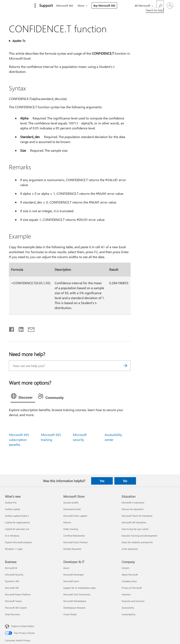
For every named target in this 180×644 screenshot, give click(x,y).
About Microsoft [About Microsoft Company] (130, 575)
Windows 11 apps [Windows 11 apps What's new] (14, 549)
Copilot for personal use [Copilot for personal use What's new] (17, 529)
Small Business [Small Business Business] (12, 614)
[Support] (46, 6)
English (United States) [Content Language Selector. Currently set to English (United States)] (23, 626)
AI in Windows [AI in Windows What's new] (12, 536)
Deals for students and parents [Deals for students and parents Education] (137, 542)
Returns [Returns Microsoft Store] (67, 522)
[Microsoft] (19, 6)
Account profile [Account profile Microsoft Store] (71, 503)
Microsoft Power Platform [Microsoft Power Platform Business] (18, 594)
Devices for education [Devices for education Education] (133, 509)
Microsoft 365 (65, 5)
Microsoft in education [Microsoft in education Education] (133, 503)
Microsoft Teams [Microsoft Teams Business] (13, 601)
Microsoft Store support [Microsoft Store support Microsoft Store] (75, 516)
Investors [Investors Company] (126, 594)
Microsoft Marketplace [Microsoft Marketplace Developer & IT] (75, 601)
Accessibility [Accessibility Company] (128, 608)
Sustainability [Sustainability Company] (129, 614)
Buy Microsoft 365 (105, 5)
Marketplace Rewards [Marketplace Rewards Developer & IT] (74, 608)
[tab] (23, 397)
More (82, 5)
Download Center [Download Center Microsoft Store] (72, 509)
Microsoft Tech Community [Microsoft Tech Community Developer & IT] (77, 594)
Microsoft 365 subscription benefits (19, 440)
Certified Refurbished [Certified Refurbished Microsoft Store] (74, 536)
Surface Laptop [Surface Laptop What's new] (12, 509)
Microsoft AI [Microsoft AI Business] (11, 568)
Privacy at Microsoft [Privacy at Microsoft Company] (132, 588)
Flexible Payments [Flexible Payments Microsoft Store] (72, 549)
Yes (102, 481)
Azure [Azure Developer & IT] (66, 568)
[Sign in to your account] (170, 6)
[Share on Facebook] (12, 329)
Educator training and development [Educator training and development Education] (139, 536)
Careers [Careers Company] (126, 568)
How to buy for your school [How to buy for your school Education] (135, 529)
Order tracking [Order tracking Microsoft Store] (71, 529)
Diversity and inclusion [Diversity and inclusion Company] (133, 601)
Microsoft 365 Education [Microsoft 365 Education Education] (134, 522)
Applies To (19, 41)
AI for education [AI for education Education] (130, 549)
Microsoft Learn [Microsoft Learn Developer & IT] (71, 581)
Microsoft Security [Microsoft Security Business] (14, 575)
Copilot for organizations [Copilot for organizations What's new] (17, 522)
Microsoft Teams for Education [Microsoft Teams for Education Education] (137, 516)
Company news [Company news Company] (129, 581)
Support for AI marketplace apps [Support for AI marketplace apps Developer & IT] (80, 588)
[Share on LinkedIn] (19, 329)
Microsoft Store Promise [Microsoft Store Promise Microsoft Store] (75, 542)
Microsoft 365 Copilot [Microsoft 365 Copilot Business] (16, 608)
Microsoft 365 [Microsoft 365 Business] (12, 588)
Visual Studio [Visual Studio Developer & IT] (70, 614)
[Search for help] (160, 5)
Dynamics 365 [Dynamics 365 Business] (12, 581)
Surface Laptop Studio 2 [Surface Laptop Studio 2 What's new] (17, 516)
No (125, 481)
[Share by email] (29, 329)
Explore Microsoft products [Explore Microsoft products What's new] (18, 542)
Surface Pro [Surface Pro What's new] (11, 503)
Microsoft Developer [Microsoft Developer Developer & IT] (74, 575)
